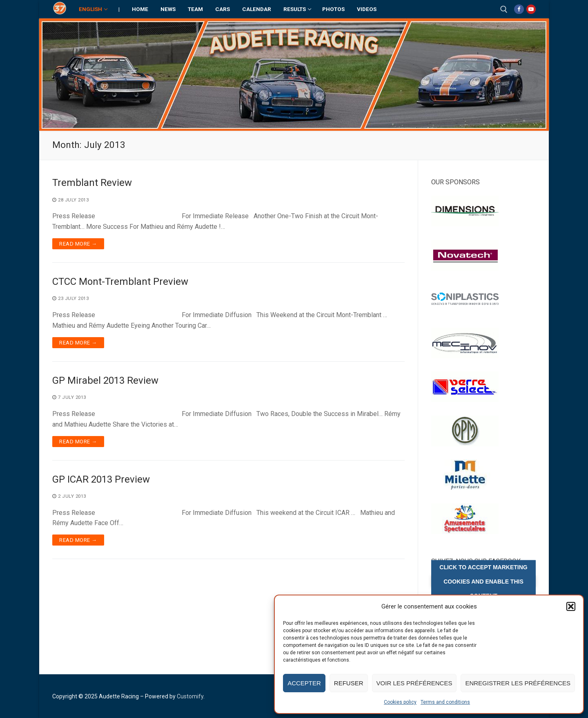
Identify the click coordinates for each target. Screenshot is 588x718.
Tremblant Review (92, 183)
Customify (190, 696)
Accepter (304, 683)
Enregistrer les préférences (518, 683)
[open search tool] (504, 9)
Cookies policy (400, 702)
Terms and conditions (445, 702)
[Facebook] (519, 9)
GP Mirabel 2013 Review (105, 380)
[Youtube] (531, 9)
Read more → (78, 244)
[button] (571, 606)
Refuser (349, 683)
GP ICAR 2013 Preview (101, 479)
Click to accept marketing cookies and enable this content (483, 581)
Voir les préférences (414, 683)
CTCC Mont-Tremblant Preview (120, 282)
